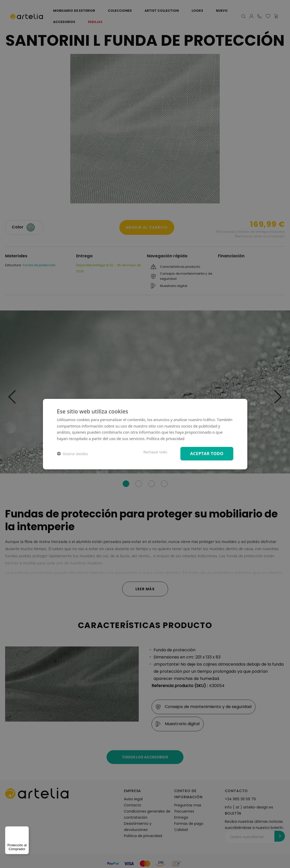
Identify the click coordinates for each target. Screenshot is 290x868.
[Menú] (26, 829)
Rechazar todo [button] (155, 452)
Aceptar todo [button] (207, 453)
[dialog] (145, 434)
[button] (73, 454)
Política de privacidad (165, 438)
